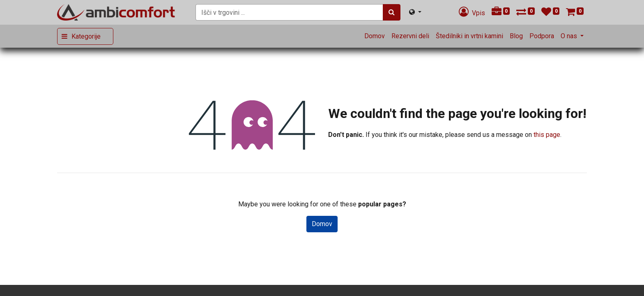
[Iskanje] (392, 12)
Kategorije (86, 36)
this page (547, 135)
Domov (322, 224)
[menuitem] (375, 36)
